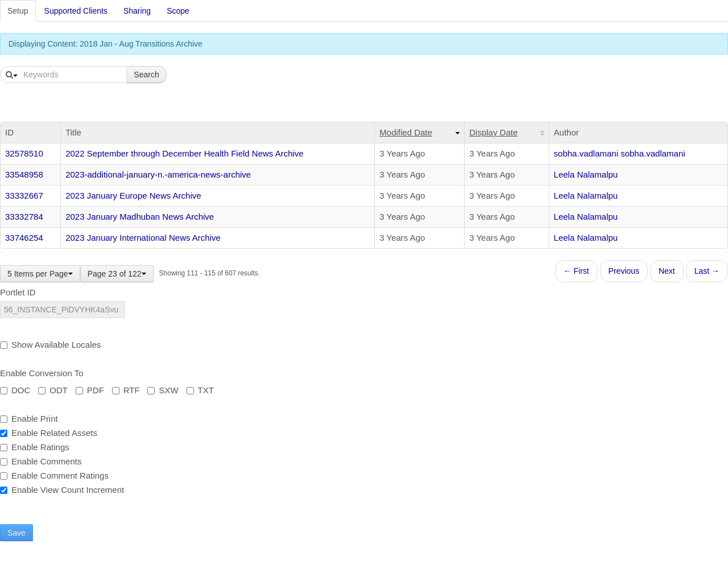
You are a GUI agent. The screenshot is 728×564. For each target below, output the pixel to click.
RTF (126, 390)
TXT (200, 390)
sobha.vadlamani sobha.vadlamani (620, 153)
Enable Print (29, 419)
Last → (707, 271)
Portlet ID (18, 292)
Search (146, 75)
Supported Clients (76, 11)
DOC (15, 390)
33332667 (24, 195)
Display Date (493, 132)
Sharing (137, 11)
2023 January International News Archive (143, 238)
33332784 (24, 217)
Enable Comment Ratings (54, 476)
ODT (53, 390)
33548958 (24, 174)
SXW (163, 390)
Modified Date (406, 132)
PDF (90, 390)
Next (667, 271)
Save (16, 533)
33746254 (24, 238)
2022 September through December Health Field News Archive (185, 153)
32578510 (24, 153)
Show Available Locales (50, 345)
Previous (624, 271)
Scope (178, 11)
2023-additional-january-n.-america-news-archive (158, 174)
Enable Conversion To (42, 373)
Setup (18, 11)
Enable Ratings (35, 447)
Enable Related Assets (49, 433)
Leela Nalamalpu (586, 174)
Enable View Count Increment (62, 490)
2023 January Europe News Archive (133, 195)
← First (576, 271)
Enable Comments (41, 461)
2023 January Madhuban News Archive (140, 217)
